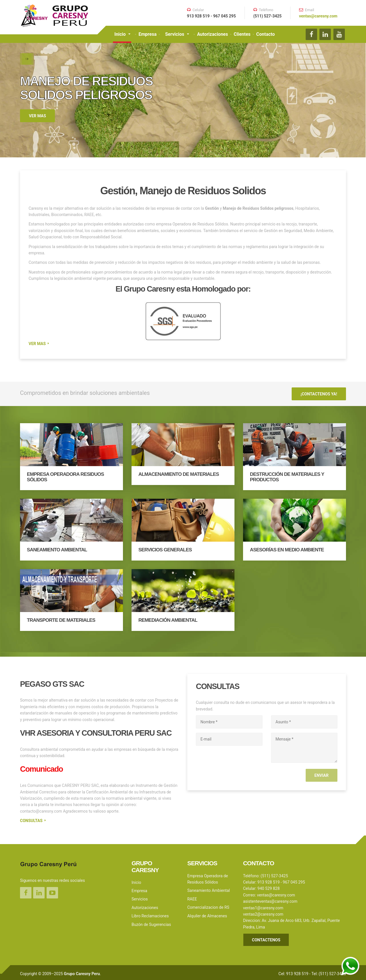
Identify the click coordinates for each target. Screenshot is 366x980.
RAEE (192, 896)
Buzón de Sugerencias (151, 922)
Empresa (147, 34)
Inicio (120, 34)
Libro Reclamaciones (150, 914)
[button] (26, 60)
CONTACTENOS (266, 938)
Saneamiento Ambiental (209, 888)
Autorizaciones (212, 34)
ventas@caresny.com (318, 16)
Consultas (31, 818)
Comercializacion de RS (208, 905)
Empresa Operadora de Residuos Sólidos (208, 876)
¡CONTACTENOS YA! (319, 393)
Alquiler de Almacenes (207, 913)
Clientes (242, 34)
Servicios (175, 34)
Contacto (265, 34)
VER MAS (37, 116)
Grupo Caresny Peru (82, 971)
